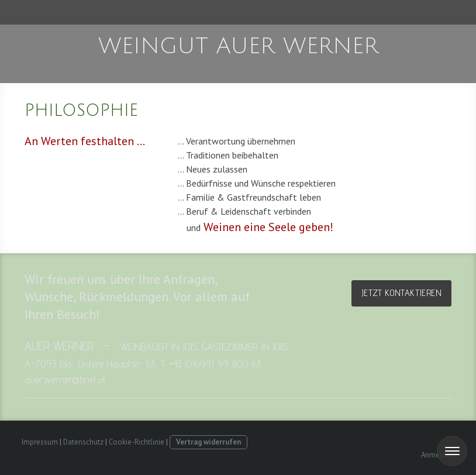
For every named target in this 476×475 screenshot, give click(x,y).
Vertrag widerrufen (208, 442)
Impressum (40, 442)
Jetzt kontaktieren (401, 293)
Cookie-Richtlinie (137, 442)
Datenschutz (83, 442)
